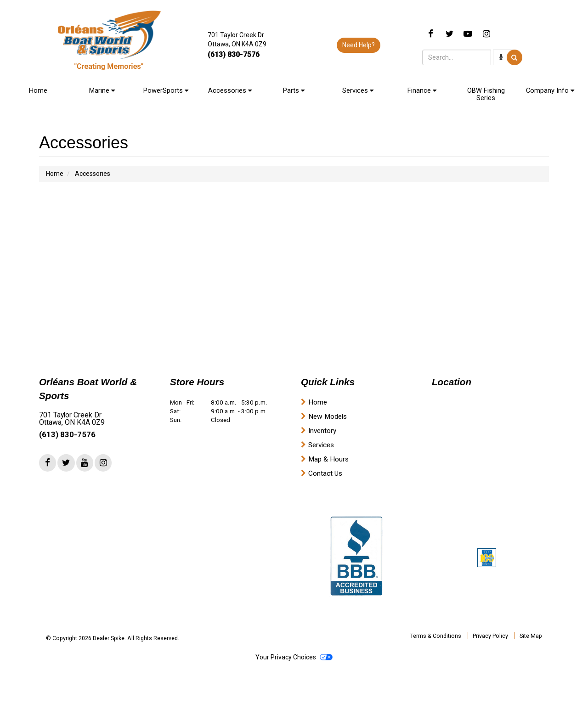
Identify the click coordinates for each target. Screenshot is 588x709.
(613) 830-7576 (234, 54)
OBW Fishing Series (486, 94)
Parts (294, 90)
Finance (422, 90)
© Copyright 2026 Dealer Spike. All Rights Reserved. (113, 638)
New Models (328, 416)
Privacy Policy (490, 636)
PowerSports (166, 90)
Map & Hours (328, 459)
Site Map (531, 636)
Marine (102, 90)
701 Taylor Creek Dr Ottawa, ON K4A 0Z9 (72, 419)
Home (38, 90)
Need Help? (359, 45)
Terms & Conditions (436, 636)
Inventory (322, 431)
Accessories (230, 90)
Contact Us (325, 473)
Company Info (550, 90)
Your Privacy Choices (294, 657)
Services (358, 90)
